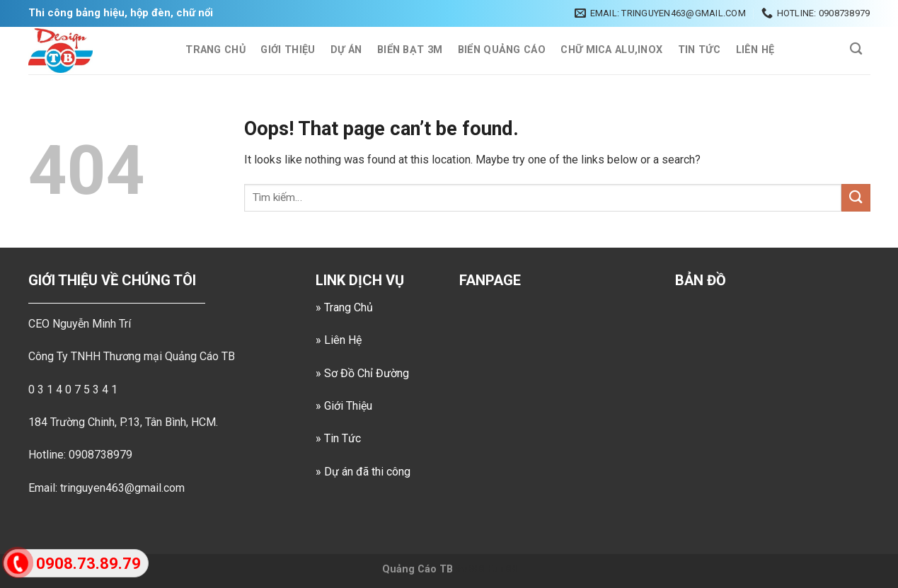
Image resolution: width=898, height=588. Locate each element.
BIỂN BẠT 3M (410, 50)
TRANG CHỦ (215, 50)
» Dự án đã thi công (363, 472)
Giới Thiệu (288, 50)
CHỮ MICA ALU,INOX (611, 50)
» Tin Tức (338, 438)
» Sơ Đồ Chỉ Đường (362, 373)
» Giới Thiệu (344, 406)
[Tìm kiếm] (857, 49)
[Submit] (856, 198)
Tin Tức (699, 50)
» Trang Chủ (344, 307)
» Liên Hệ (339, 340)
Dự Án (346, 50)
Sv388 (470, 569)
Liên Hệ (755, 50)
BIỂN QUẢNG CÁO (502, 50)
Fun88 (502, 569)
